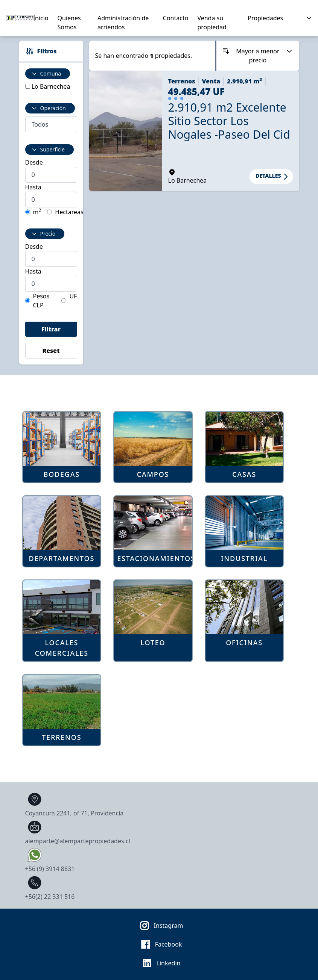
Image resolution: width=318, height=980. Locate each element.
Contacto (176, 18)
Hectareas (69, 212)
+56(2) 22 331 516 (50, 887)
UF (73, 296)
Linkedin (159, 963)
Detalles (273, 177)
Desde (34, 162)
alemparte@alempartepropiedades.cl (78, 831)
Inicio (41, 18)
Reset (51, 351)
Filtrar (51, 329)
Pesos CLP (41, 301)
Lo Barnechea (51, 86)
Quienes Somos (69, 23)
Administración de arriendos (123, 23)
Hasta (33, 187)
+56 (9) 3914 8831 (50, 859)
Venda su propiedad (212, 23)
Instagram (159, 926)
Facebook (159, 944)
